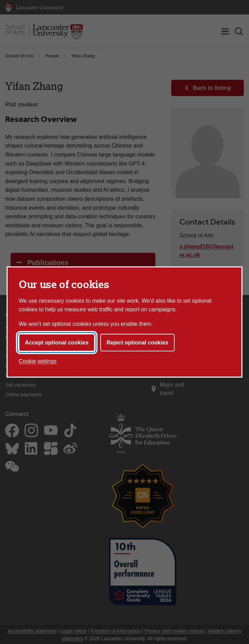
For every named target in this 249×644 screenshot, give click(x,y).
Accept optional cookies (57, 343)
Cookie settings (38, 361)
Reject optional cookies (137, 343)
